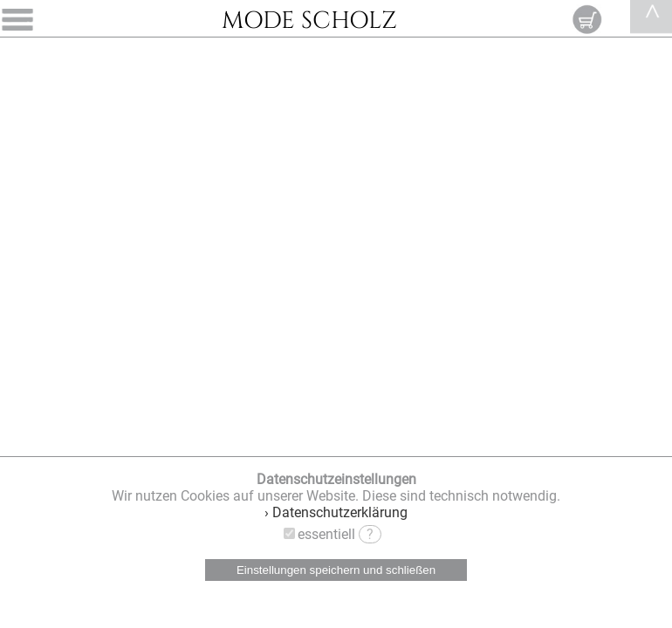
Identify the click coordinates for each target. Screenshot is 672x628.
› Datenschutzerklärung (336, 512)
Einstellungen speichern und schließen (336, 570)
